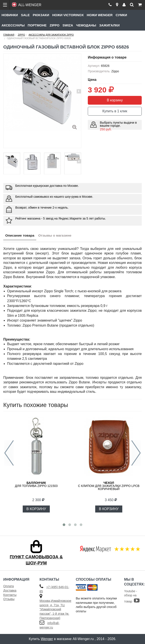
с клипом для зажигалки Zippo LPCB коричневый (109, 486)
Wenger (47, 639)
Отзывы (9, 599)
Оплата (9, 586)
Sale (25, 15)
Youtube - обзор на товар (132, 596)
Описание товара (20, 236)
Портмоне (37, 25)
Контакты (10, 595)
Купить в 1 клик (115, 111)
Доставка (10, 590)
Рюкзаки (41, 15)
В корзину (115, 100)
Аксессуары (13, 25)
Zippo (54, 25)
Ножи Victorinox (68, 15)
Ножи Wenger (100, 15)
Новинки (10, 15)
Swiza (68, 25)
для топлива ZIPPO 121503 (36, 484)
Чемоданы (86, 25)
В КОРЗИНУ (36, 509)
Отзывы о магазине (57, 236)
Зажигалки (109, 25)
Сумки (121, 15)
